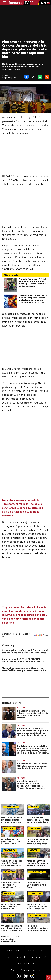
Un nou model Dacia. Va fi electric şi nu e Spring (37, 885)
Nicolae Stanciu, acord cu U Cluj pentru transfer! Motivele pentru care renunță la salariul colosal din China (24, 669)
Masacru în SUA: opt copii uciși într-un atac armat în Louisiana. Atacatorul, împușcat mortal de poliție (38, 863)
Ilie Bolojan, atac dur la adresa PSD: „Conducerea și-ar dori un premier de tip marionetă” (32, 766)
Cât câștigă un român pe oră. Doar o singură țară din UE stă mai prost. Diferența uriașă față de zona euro (25, 652)
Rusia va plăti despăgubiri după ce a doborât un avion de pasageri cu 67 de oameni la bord (38, 928)
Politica (21, 708)
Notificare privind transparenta (26, 970)
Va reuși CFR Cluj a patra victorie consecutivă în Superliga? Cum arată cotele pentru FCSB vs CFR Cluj (12, 939)
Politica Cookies (14, 950)
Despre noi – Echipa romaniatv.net (32, 957)
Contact (6, 957)
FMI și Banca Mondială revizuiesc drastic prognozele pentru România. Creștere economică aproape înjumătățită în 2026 (12, 820)
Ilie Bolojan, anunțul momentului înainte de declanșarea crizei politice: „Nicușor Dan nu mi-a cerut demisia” (30, 785)
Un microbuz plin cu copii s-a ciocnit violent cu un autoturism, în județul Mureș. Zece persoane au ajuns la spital (12, 906)
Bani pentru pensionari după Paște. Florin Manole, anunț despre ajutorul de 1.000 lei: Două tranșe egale (38, 842)
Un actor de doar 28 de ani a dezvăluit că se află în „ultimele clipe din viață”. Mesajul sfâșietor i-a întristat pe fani (12, 928)
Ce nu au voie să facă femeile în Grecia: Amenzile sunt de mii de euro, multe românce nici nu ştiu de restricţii (12, 863)
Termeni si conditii (36, 950)
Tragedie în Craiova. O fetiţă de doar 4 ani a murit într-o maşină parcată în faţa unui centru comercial (32, 283)
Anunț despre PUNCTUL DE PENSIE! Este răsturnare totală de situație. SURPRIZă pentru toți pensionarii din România (23, 660)
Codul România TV (26, 963)
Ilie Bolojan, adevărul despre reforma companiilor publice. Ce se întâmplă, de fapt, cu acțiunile (33, 714)
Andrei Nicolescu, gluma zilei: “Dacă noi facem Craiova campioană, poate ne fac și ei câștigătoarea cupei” (12, 842)
